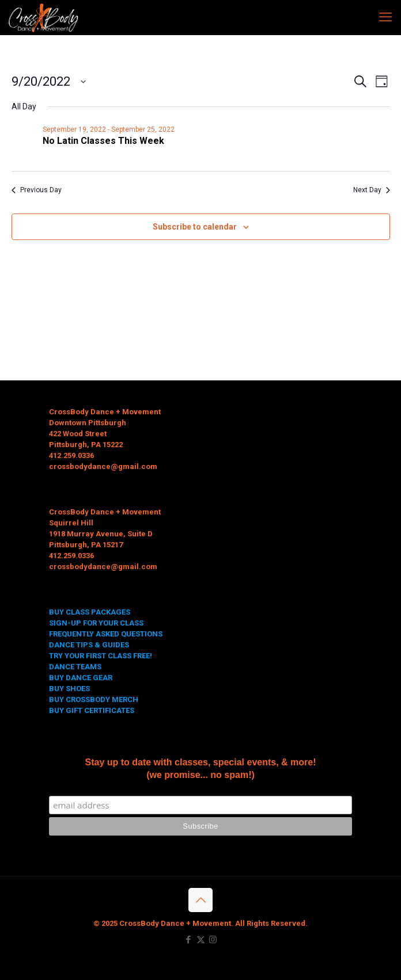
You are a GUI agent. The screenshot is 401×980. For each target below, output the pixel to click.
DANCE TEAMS (75, 667)
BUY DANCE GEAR (81, 678)
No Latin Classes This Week (103, 141)
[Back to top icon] (200, 900)
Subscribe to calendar (195, 227)
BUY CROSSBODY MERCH (94, 699)
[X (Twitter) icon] (201, 940)
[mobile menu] (385, 17)
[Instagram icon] (213, 940)
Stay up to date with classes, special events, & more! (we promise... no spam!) (200, 769)
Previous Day (37, 190)
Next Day (372, 190)
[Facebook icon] (189, 940)
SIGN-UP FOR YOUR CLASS (96, 623)
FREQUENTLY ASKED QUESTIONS (106, 634)
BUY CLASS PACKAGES (90, 612)
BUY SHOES (69, 689)
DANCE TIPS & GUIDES (89, 645)
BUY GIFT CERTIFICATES (92, 710)
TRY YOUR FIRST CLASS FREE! (101, 656)
